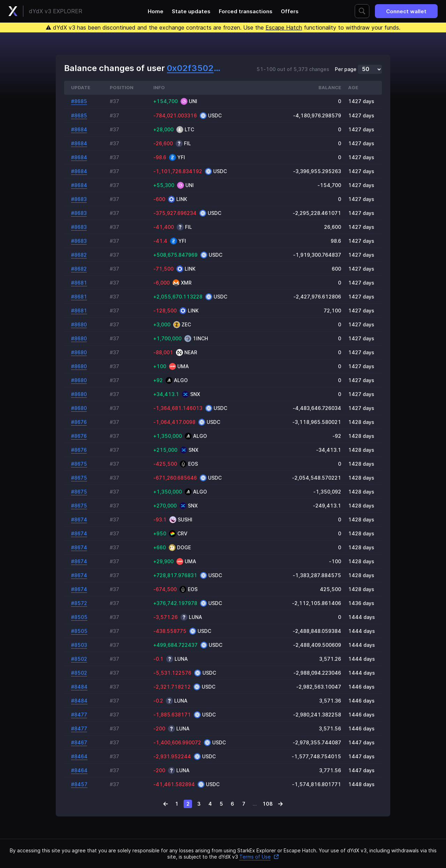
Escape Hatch (284, 28)
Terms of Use (259, 857)
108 (268, 804)
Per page (346, 69)
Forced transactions (246, 11)
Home (156, 11)
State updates (191, 11)
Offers (290, 11)
